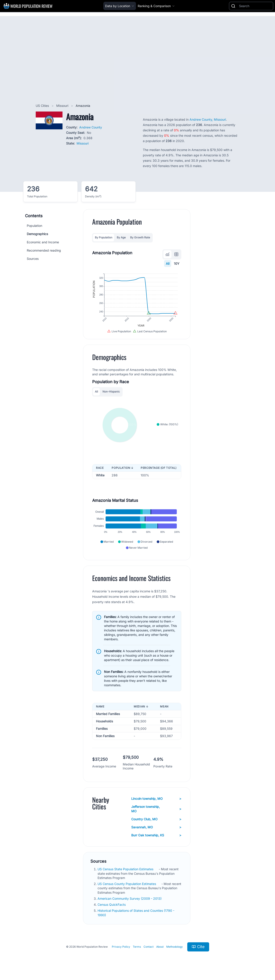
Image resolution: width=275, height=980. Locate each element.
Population (34, 226)
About (160, 947)
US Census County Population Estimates (127, 884)
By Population (104, 237)
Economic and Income (43, 242)
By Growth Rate (140, 237)
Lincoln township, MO (156, 799)
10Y (177, 264)
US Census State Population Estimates (126, 869)
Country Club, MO (156, 819)
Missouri (63, 106)
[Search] (255, 6)
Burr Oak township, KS (156, 835)
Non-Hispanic (111, 392)
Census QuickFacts (112, 905)
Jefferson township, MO (156, 809)
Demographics (37, 234)
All (168, 264)
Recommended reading (44, 250)
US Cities (43, 106)
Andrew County (91, 127)
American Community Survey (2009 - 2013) (130, 898)
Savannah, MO (156, 827)
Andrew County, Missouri (208, 119)
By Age (121, 237)
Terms (137, 947)
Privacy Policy (121, 947)
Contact (149, 947)
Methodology (175, 947)
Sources (33, 259)
